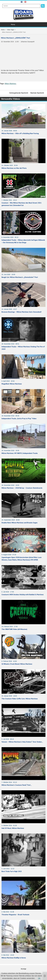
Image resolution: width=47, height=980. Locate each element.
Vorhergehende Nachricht (19, 93)
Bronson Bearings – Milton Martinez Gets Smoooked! (21, 312)
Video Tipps (11, 30)
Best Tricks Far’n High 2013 (12, 871)
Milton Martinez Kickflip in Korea (14, 958)
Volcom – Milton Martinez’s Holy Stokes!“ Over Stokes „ (22, 742)
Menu (24, 24)
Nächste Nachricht (37, 93)
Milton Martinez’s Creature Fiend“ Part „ (17, 785)
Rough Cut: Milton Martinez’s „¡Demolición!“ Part (20, 277)
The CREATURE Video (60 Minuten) (14, 629)
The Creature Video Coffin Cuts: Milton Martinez (20, 699)
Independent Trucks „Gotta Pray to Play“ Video (19, 418)
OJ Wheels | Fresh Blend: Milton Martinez (17, 664)
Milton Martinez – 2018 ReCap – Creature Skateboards (22, 488)
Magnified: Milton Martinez (12, 384)
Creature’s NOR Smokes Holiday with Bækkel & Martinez (23, 594)
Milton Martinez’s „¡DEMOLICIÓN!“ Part (16, 38)
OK (39, 978)
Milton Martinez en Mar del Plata (14, 168)
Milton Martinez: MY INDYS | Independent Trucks (20, 453)
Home (3, 30)
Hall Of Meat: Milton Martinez (13, 828)
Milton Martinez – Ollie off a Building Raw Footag (20, 133)
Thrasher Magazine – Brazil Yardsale (15, 915)
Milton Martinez (10, 84)
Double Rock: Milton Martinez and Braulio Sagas (20, 523)
